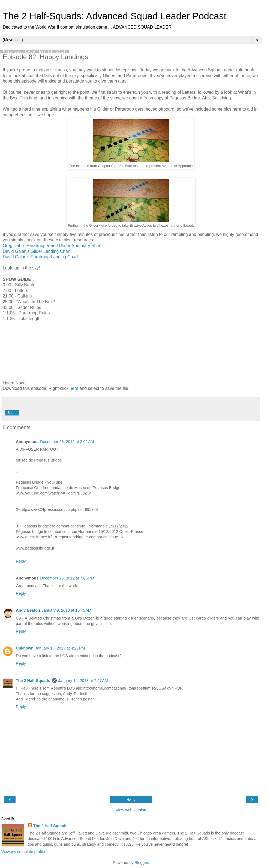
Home (131, 800)
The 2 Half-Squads (33, 681)
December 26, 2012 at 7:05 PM (67, 578)
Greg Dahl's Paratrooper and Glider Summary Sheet (53, 246)
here (74, 388)
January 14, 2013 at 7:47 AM (83, 681)
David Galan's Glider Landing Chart (37, 251)
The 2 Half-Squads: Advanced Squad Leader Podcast (115, 16)
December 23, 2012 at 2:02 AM (67, 442)
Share (12, 413)
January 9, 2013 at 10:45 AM (67, 610)
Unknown (25, 648)
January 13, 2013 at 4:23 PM (60, 648)
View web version (131, 810)
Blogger (141, 863)
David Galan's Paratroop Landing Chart (40, 257)
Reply (21, 561)
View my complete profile (23, 852)
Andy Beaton (28, 610)
